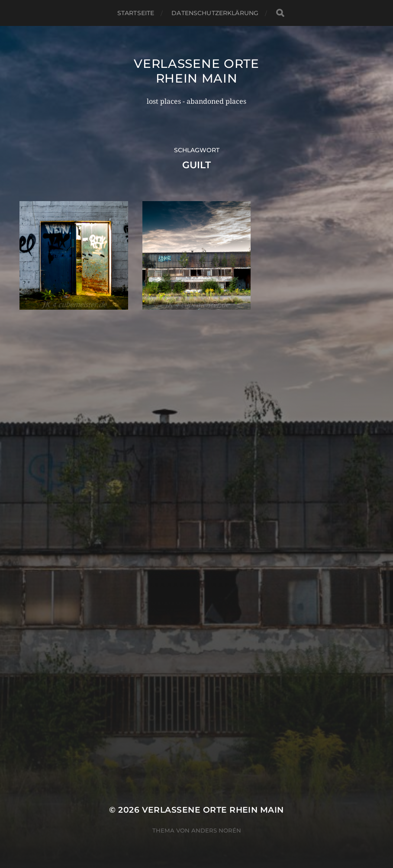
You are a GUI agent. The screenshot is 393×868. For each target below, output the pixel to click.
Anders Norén (216, 830)
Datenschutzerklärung (215, 13)
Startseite (136, 13)
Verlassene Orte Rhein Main (196, 71)
